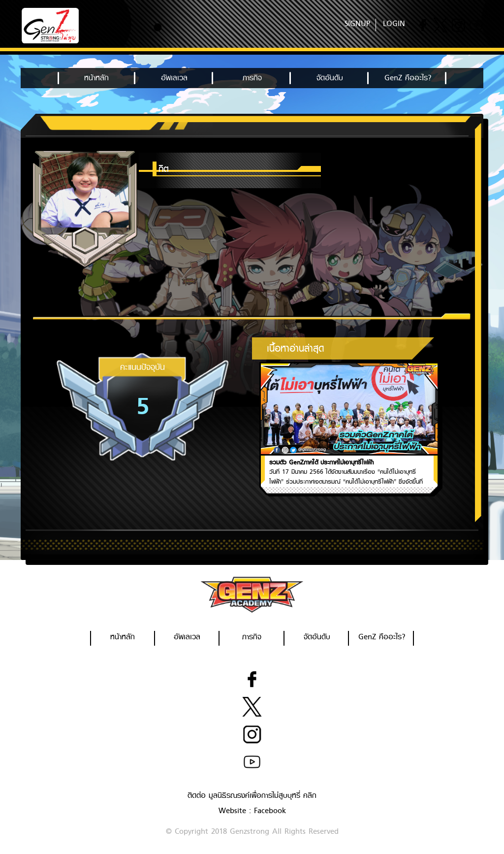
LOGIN (394, 24)
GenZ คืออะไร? (408, 78)
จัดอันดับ (330, 78)
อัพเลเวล (174, 78)
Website (232, 811)
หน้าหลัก (96, 78)
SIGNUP (357, 24)
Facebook (270, 811)
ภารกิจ (252, 78)
